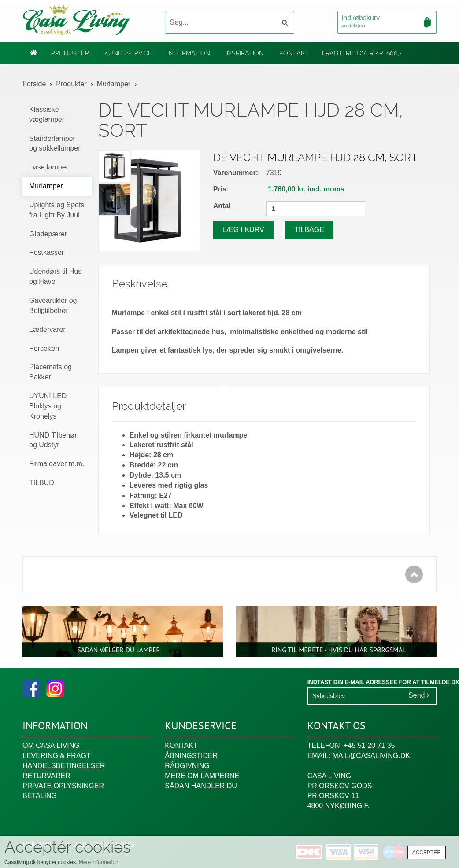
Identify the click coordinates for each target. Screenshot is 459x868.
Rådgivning (187, 766)
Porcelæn (44, 348)
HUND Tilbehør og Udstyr (53, 440)
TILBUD (42, 483)
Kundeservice (128, 53)
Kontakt (294, 53)
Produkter (70, 53)
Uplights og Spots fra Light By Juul (57, 210)
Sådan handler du (201, 786)
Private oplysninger (63, 786)
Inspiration (245, 53)
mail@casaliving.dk (371, 756)
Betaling (40, 796)
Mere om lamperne (202, 776)
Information (189, 53)
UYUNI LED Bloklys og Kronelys (48, 406)
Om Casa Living (51, 745)
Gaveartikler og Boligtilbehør (53, 305)
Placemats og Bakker (50, 372)
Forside (34, 84)
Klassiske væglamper (47, 114)
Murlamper (114, 84)
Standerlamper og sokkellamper (55, 143)
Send (419, 695)
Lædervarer (47, 329)
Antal (222, 206)
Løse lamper (49, 167)
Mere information (99, 862)
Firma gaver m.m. (57, 464)
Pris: (221, 189)
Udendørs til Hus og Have (55, 276)
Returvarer (46, 776)
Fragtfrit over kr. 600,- (362, 53)
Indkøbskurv (387, 22)
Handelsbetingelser (64, 766)
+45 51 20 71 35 (369, 745)
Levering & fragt (57, 756)
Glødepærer (48, 234)
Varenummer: (236, 173)
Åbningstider (191, 756)
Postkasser (46, 252)
